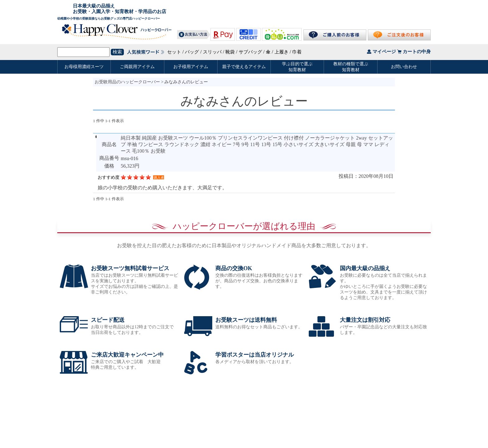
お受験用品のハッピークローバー (127, 82)
